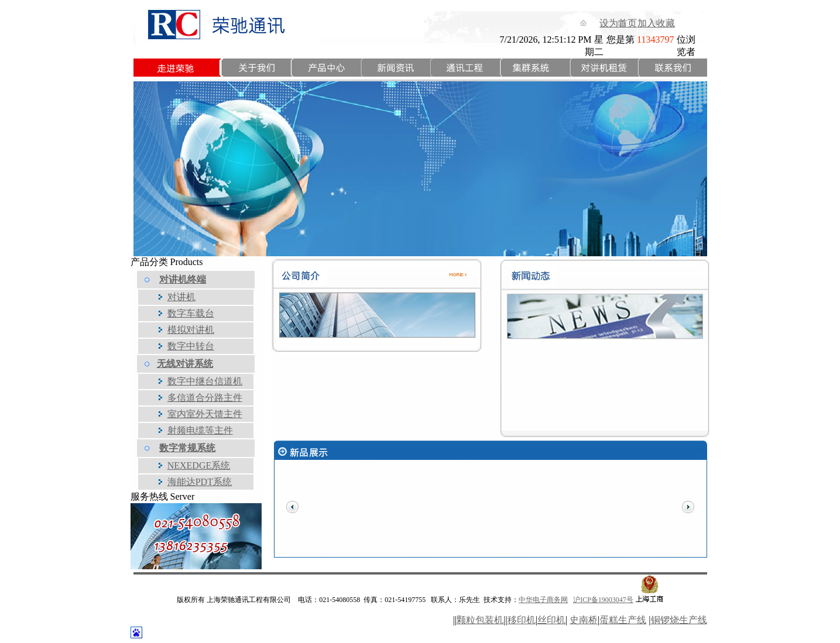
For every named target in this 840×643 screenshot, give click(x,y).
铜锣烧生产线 (679, 620)
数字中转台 (191, 346)
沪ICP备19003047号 (603, 600)
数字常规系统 (187, 448)
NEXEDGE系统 (199, 465)
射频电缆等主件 (200, 430)
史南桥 (584, 620)
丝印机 (551, 620)
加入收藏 (656, 23)
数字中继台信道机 (205, 381)
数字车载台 (191, 313)
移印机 (522, 620)
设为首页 (618, 23)
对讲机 (181, 297)
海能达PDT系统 (200, 482)
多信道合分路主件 (205, 398)
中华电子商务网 (543, 600)
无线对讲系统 (185, 364)
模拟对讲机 (191, 330)
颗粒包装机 (480, 620)
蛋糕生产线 (623, 620)
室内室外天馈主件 (205, 414)
